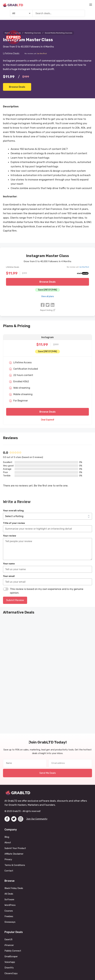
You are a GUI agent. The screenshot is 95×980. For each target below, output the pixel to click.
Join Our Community (37, 819)
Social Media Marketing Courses (59, 33)
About (8, 843)
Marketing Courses (33, 33)
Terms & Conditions (15, 865)
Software (9, 900)
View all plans (48, 296)
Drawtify (9, 968)
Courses (9, 911)
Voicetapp (10, 962)
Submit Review (15, 600)
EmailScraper (11, 956)
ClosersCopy (11, 973)
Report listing (48, 310)
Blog (7, 837)
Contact (9, 871)
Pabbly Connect (13, 951)
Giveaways (10, 922)
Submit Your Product (15, 848)
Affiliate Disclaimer (14, 854)
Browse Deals (17, 87)
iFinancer (9, 945)
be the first (42, 54)
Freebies (9, 916)
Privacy (8, 860)
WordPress (10, 905)
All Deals (9, 894)
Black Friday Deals (14, 888)
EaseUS (9, 940)
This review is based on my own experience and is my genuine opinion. (47, 591)
